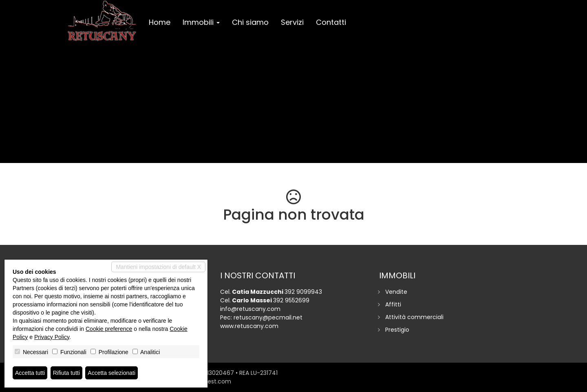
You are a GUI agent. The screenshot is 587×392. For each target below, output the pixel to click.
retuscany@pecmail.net (268, 317)
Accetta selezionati (111, 373)
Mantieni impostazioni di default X (158, 267)
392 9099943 (303, 292)
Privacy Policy (52, 337)
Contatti (331, 22)
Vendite (396, 292)
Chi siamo (250, 22)
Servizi (292, 22)
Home (160, 22)
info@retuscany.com (250, 309)
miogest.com (212, 381)
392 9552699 (291, 300)
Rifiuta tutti (66, 373)
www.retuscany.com (249, 326)
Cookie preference (109, 329)
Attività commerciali (414, 317)
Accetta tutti (30, 373)
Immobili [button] (201, 22)
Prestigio (397, 330)
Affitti (393, 304)
